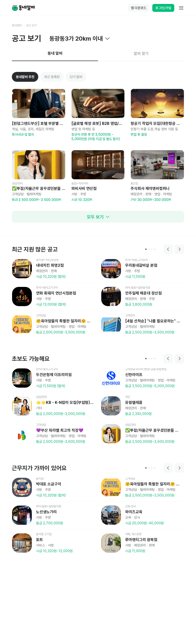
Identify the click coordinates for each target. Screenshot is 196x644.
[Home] (23, 8)
